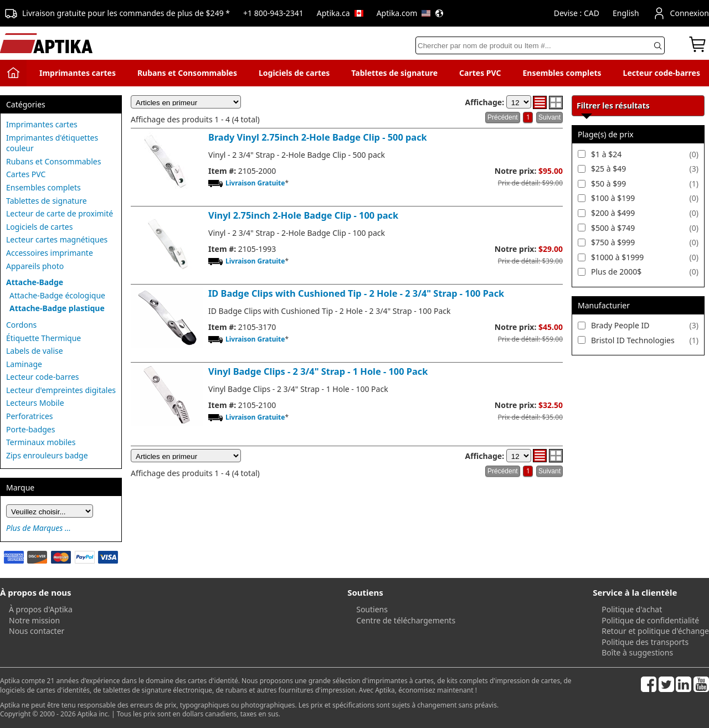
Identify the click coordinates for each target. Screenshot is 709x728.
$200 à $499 (613, 213)
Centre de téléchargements (406, 620)
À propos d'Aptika (41, 609)
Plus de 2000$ (616, 272)
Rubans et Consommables (187, 73)
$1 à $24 (606, 154)
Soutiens (372, 609)
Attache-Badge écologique (57, 295)
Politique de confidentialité (650, 620)
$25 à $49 (608, 169)
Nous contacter (37, 631)
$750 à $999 (613, 242)
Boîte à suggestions (637, 652)
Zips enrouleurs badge (47, 455)
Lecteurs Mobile (35, 403)
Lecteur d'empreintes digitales (61, 390)
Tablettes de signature (394, 73)
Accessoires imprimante (50, 253)
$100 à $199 (613, 198)
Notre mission (34, 620)
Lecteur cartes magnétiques (57, 239)
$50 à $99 (608, 184)
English (626, 13)
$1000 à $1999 (617, 257)
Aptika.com (410, 13)
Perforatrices (30, 416)
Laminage (24, 364)
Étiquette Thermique (43, 338)
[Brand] (50, 511)
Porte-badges (30, 429)
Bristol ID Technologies (633, 340)
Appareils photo (35, 266)
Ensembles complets (562, 73)
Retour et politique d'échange (655, 631)
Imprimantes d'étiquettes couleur (52, 143)
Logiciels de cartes (294, 73)
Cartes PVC (480, 73)
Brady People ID (620, 325)
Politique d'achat (632, 609)
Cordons (21, 325)
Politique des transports (645, 642)
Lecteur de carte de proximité (60, 213)
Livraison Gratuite (255, 183)
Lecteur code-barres (662, 73)
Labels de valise (35, 351)
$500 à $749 (613, 228)
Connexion (681, 13)
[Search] (540, 45)
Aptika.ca (340, 13)
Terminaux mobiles (41, 442)
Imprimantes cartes (78, 73)
